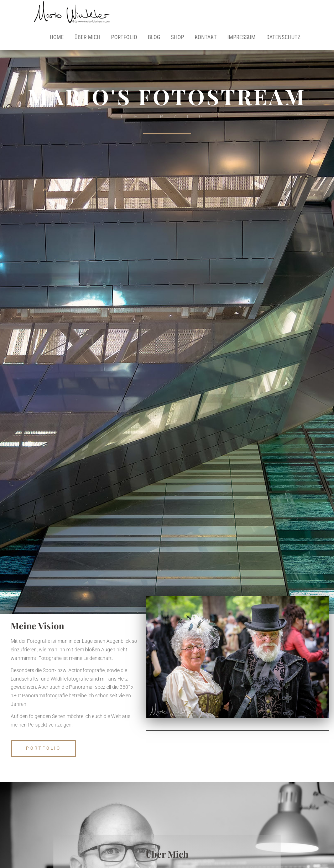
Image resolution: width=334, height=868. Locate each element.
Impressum (242, 37)
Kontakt (206, 37)
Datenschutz (283, 37)
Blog (154, 37)
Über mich (87, 37)
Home (57, 37)
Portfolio (124, 37)
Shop (178, 37)
